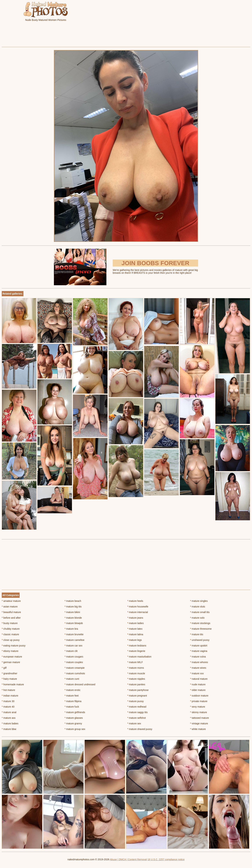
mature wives (198, 668)
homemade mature (13, 684)
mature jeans (135, 618)
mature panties (136, 684)
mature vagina (199, 651)
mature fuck (72, 707)
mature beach (73, 601)
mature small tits (200, 612)
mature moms (136, 668)
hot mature (8, 690)
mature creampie (75, 668)
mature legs (135, 640)
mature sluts (198, 607)
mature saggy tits (138, 712)
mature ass (9, 718)
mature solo (197, 618)
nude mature (198, 684)
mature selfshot (137, 718)
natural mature (199, 679)
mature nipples (136, 679)
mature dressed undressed (80, 684)
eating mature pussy (14, 646)
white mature (198, 729)
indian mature (10, 696)
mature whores (199, 662)
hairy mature (9, 679)
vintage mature (199, 723)
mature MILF (135, 662)
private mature (199, 701)
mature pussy (136, 701)
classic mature (10, 634)
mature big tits (73, 607)
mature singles (199, 601)
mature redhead (137, 707)
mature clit (71, 651)
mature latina (135, 634)
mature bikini (72, 612)
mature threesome (201, 629)
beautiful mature (11, 612)
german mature (11, 662)
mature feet (72, 696)
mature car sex (73, 646)
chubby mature (11, 629)
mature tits (197, 634)
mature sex (134, 723)
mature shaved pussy (140, 729)
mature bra (71, 629)
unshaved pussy (200, 640)
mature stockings (200, 623)
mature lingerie (136, 651)
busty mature (10, 623)
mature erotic (73, 690)
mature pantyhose (138, 690)
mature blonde (73, 618)
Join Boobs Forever (155, 263)
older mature (198, 690)
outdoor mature (199, 696)
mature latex (135, 629)
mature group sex (75, 729)
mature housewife (138, 607)
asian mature (10, 607)
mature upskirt (199, 646)
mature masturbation (139, 657)
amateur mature (11, 601)
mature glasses (74, 718)
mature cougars (74, 657)
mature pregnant (137, 696)
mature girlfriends (75, 712)
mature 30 (8, 701)
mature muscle (136, 673)
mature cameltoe (75, 640)
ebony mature (10, 651)
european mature (12, 657)
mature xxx (197, 673)
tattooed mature (199, 718)
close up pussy (11, 640)
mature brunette (74, 634)
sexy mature (198, 707)
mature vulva (198, 657)
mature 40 (8, 707)
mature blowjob (74, 623)
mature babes (10, 723)
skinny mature (199, 712)
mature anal (9, 712)
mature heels (135, 601)
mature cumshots (75, 673)
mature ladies (136, 623)
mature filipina (73, 701)
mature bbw (9, 729)
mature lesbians (137, 646)
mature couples (74, 662)
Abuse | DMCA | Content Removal (128, 859)
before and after (11, 618)
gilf (4, 668)
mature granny (73, 723)
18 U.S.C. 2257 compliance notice (166, 859)
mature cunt (72, 679)
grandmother (10, 673)
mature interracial (138, 612)
